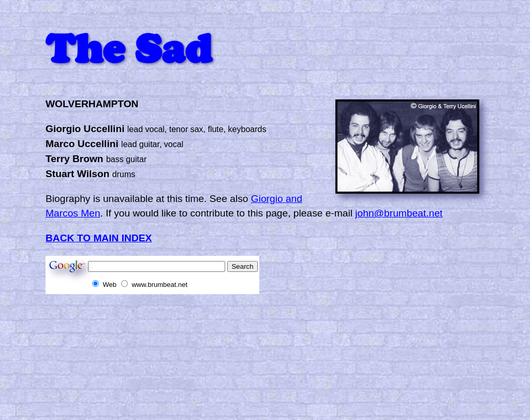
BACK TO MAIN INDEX (99, 238)
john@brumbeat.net (399, 213)
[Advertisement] (234, 317)
